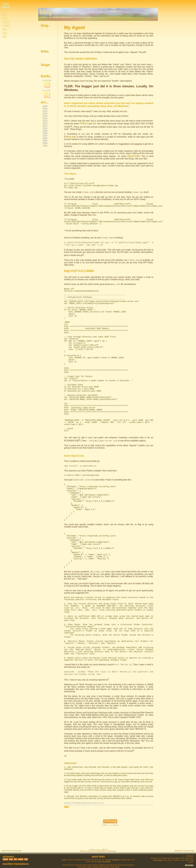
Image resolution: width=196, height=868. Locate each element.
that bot (94, 856)
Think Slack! (115, 862)
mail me (45, 42)
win (5, 33)
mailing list (116, 854)
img (5, 18)
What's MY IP (156, 853)
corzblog (15, 845)
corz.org (110, 820)
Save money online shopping (94, 860)
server (7, 22)
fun (4, 14)
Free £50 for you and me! (72, 860)
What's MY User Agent (171, 853)
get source (46, 40)
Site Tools (190, 851)
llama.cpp (149, 133)
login (44, 44)
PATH (107, 210)
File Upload (158, 855)
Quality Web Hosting (101, 862)
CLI (84, 260)
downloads (86, 854)
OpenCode (134, 154)
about (44, 31)
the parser (46, 35)
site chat (101, 856)
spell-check (47, 38)
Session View (179, 855)
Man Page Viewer (189, 856)
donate (189, 860)
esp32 (7, 25)
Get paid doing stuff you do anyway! (120, 860)
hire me (102, 854)
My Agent (46, 69)
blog (5, 7)
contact (95, 854)
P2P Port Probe (187, 853)
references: (69, 758)
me (4, 36)
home (6, 3)
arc (4, 11)
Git (93, 123)
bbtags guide (126, 854)
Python (83, 123)
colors (45, 33)
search (70, 854)
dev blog (46, 57)
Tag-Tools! (168, 855)
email (108, 854)
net (4, 29)
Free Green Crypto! (84, 862)
